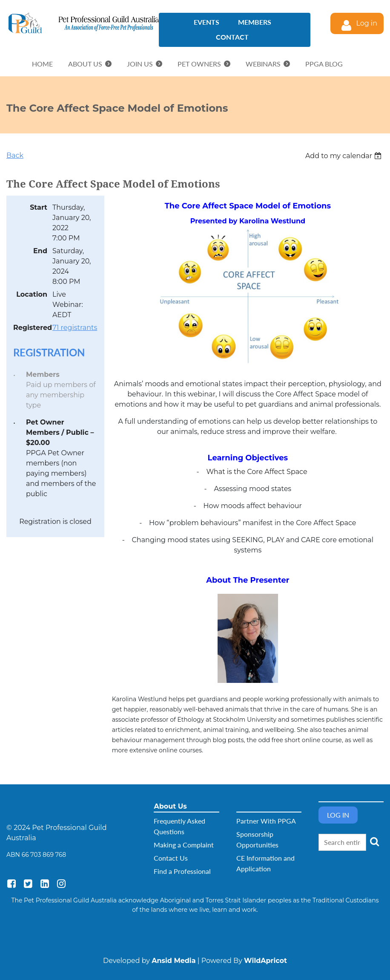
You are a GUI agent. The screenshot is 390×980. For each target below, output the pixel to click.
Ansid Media (173, 961)
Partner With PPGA (266, 821)
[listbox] (344, 156)
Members (255, 22)
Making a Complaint (184, 845)
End (40, 251)
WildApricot (265, 961)
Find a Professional (182, 871)
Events (206, 22)
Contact (232, 37)
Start (39, 207)
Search (374, 841)
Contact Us (171, 858)
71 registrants (75, 328)
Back (15, 155)
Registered (30, 328)
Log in (367, 23)
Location (32, 294)
